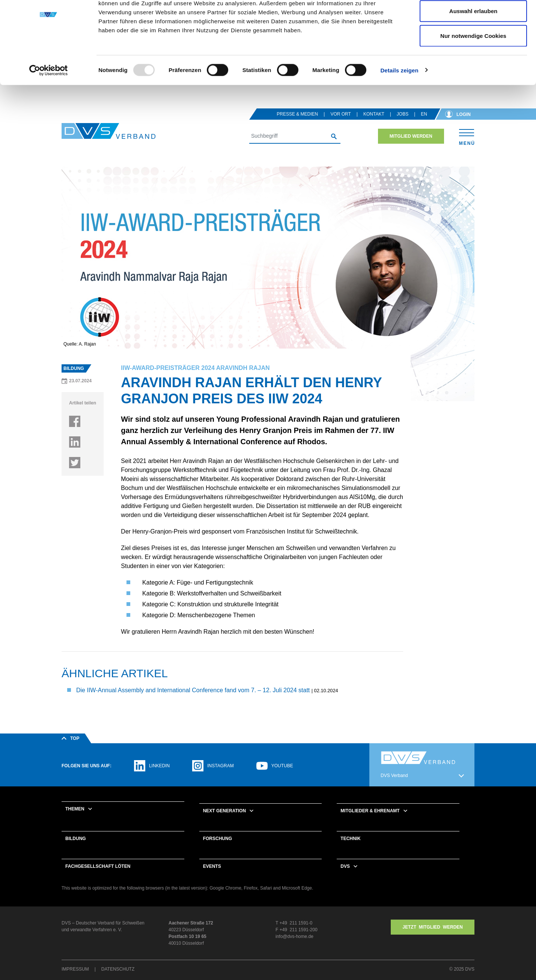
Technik (350, 848)
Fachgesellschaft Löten (98, 876)
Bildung (76, 848)
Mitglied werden (411, 146)
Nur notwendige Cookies (473, 69)
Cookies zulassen (473, 20)
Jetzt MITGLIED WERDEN (433, 937)
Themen (75, 819)
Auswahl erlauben (473, 44)
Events (212, 876)
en (424, 124)
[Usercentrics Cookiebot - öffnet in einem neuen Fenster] (49, 104)
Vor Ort (340, 124)
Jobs (403, 124)
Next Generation (224, 821)
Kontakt (374, 124)
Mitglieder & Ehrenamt (370, 821)
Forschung (218, 848)
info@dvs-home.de (294, 946)
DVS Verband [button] (394, 785)
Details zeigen (399, 103)
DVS (345, 876)
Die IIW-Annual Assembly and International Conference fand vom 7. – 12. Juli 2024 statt (194, 700)
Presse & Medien (297, 124)
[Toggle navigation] (467, 146)
